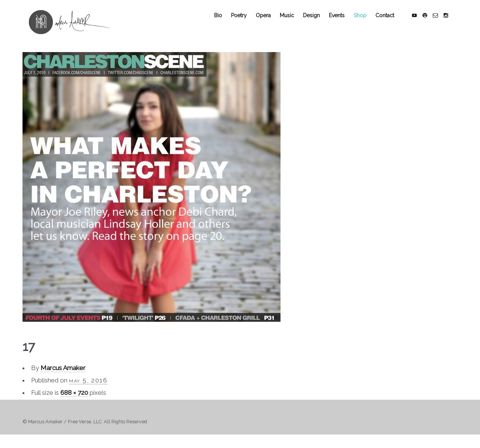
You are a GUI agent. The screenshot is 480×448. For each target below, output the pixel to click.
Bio (224, 23)
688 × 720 (74, 401)
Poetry (245, 23)
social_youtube (421, 23)
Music (293, 23)
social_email (442, 23)
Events (343, 23)
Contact (391, 23)
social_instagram (452, 23)
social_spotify (431, 23)
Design (318, 23)
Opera (270, 23)
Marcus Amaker (63, 376)
